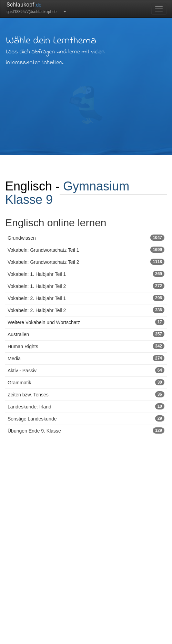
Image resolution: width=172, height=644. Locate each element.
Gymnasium (96, 186)
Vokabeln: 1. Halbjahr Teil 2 (86, 286)
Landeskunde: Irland (86, 406)
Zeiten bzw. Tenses (86, 394)
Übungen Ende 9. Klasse (86, 430)
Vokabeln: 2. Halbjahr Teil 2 (86, 310)
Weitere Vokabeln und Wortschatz (86, 322)
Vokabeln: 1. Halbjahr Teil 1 (86, 274)
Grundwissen (86, 238)
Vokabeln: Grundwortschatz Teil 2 (86, 262)
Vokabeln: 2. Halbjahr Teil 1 (86, 298)
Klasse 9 (29, 200)
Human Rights (86, 346)
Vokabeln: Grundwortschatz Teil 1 (86, 250)
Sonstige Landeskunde (86, 418)
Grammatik (86, 382)
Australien (86, 334)
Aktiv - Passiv (86, 370)
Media (86, 358)
